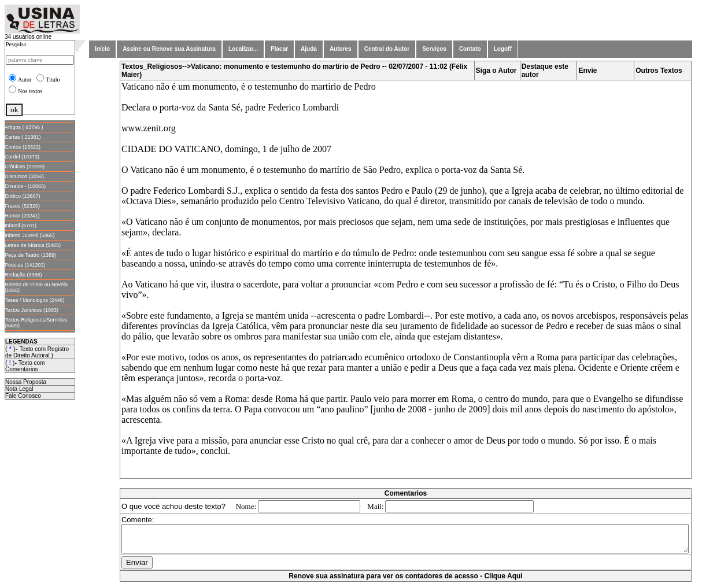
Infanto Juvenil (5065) (30, 235)
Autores (341, 49)
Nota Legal (19, 389)
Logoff (503, 49)
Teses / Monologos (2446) (35, 300)
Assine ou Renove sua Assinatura (169, 49)
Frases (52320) (22, 206)
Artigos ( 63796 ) (24, 127)
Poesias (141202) (25, 265)
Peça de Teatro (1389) (30, 255)
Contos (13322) (23, 147)
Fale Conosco (23, 396)
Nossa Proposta (26, 382)
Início (102, 49)
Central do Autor (387, 49)
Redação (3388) (23, 275)
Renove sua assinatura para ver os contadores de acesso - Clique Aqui (408, 581)
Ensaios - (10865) (25, 186)
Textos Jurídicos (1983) (32, 310)
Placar (279, 49)
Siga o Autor (499, 71)
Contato (470, 49)
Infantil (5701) (21, 226)
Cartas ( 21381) (23, 137)
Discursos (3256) (24, 176)
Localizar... (243, 49)
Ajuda (309, 49)
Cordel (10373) (22, 157)
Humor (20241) (22, 216)
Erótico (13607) (23, 196)
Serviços (434, 49)
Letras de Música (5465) (33, 245)
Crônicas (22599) (25, 167)
